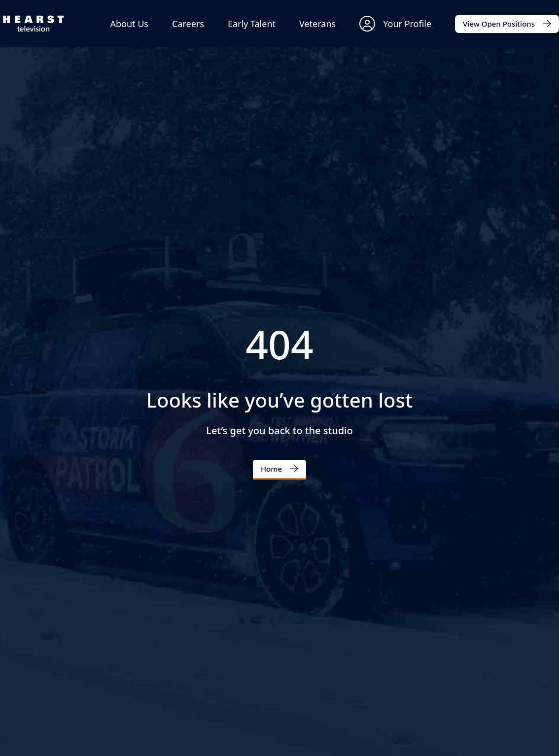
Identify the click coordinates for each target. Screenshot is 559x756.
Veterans (317, 24)
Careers (188, 24)
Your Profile (395, 24)
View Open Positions (499, 24)
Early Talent (252, 24)
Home (271, 469)
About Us (129, 24)
